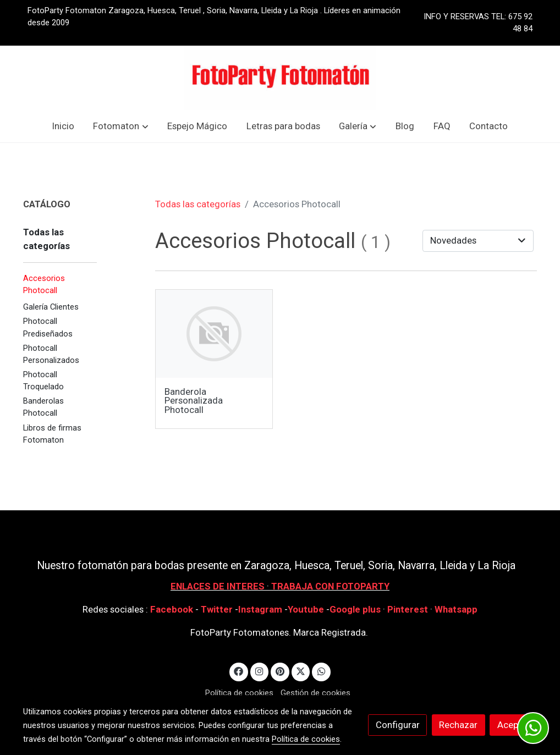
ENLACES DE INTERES (218, 586)
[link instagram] (260, 671)
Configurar (398, 725)
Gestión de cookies (315, 693)
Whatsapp (456, 609)
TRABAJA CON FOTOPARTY (330, 586)
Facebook (172, 609)
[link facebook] (239, 671)
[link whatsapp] (321, 671)
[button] (121, 126)
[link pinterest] (280, 671)
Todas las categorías (198, 204)
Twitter (218, 609)
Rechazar (458, 725)
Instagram (261, 609)
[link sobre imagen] (214, 334)
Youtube (306, 609)
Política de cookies (239, 693)
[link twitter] (301, 671)
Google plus (355, 609)
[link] (280, 78)
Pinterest (408, 609)
